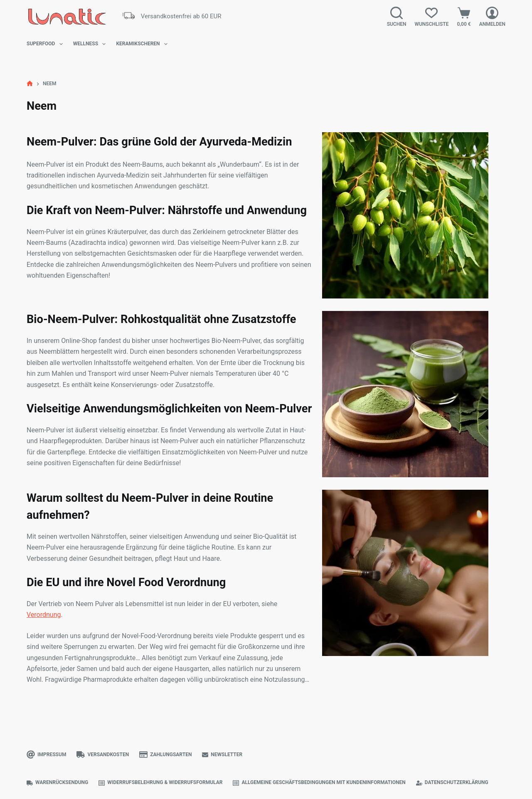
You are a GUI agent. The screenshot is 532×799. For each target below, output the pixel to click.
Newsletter (222, 755)
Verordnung (44, 615)
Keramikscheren (143, 44)
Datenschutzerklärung (452, 783)
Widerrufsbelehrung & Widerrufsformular (160, 783)
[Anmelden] (492, 17)
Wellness (91, 44)
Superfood (46, 44)
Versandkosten (103, 755)
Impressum (46, 755)
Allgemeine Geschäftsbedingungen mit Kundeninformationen (319, 783)
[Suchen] (397, 17)
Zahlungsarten (165, 755)
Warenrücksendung (57, 783)
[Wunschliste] (431, 17)
